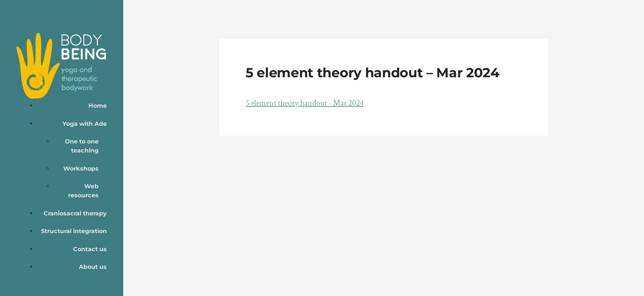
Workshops (81, 169)
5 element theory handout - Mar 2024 (305, 103)
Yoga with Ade (85, 124)
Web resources (83, 191)
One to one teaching (82, 146)
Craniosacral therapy (75, 213)
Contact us (90, 249)
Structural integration (74, 231)
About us (93, 267)
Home (98, 106)
